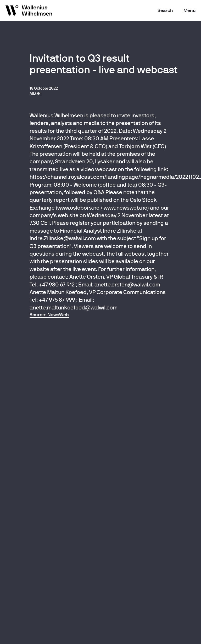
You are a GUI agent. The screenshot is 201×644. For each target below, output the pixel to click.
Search (165, 10)
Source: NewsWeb (49, 315)
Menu (190, 10)
